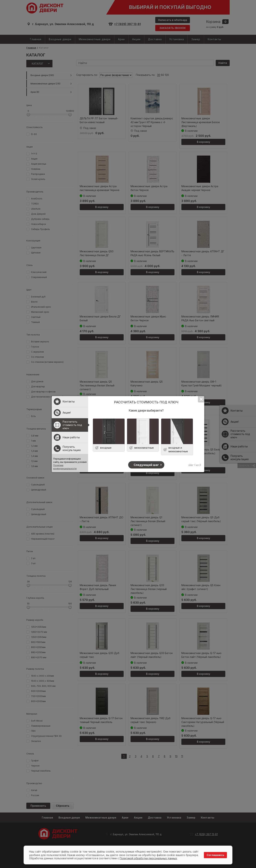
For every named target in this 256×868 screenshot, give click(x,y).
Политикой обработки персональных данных (148, 858)
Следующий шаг (146, 465)
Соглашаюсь (215, 855)
